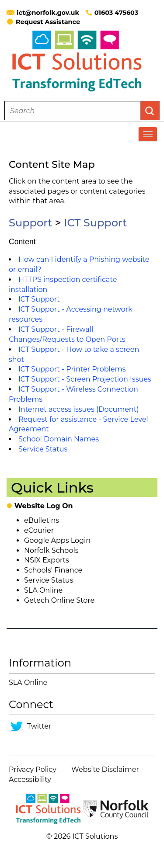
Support (30, 223)
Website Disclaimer (105, 769)
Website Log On (44, 506)
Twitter (39, 726)
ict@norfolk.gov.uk (48, 13)
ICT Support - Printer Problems (72, 369)
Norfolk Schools (51, 550)
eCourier (39, 530)
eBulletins (42, 520)
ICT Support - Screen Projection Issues (85, 379)
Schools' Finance (53, 570)
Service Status (43, 449)
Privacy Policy (33, 769)
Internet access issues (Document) (79, 409)
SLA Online (43, 590)
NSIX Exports (47, 560)
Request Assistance (43, 22)
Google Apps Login (57, 540)
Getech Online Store (59, 600)
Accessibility (30, 779)
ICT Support (95, 223)
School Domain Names (59, 439)
